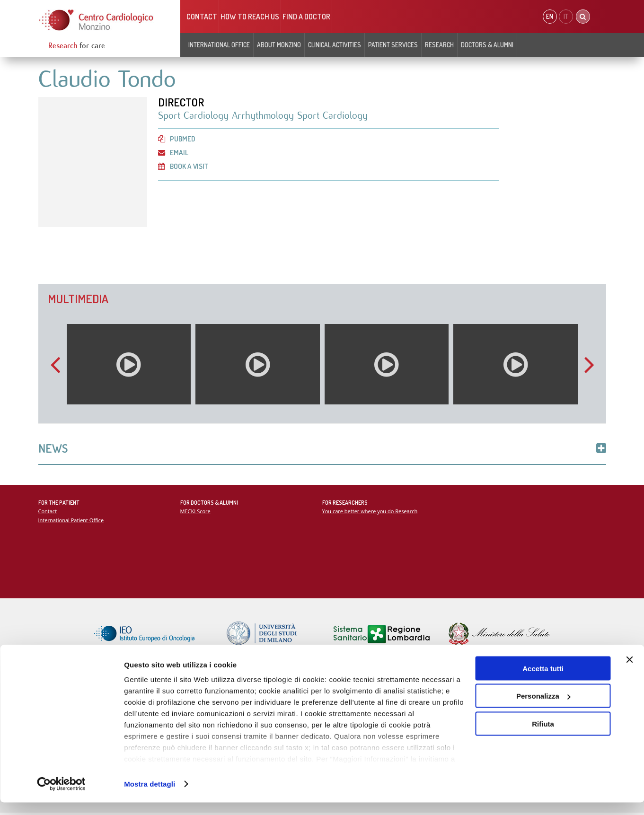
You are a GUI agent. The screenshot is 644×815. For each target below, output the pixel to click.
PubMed (177, 140)
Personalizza (543, 709)
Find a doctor (306, 17)
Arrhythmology (265, 116)
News (322, 449)
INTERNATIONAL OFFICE (219, 45)
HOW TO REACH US (250, 17)
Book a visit (184, 167)
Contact (202, 17)
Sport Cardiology (196, 116)
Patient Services (393, 45)
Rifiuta (543, 736)
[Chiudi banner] (629, 672)
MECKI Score (196, 513)
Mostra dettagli (150, 796)
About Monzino (279, 45)
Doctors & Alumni (487, 45)
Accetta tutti (543, 681)
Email (173, 153)
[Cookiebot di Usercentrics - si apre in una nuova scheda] (61, 797)
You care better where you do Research (371, 513)
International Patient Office (72, 521)
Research (439, 45)
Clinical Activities (335, 45)
